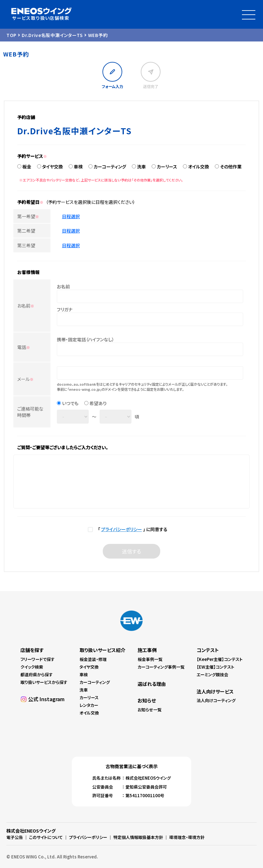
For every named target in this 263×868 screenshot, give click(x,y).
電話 (24, 347)
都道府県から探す (37, 675)
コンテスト (208, 650)
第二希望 (26, 231)
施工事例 (147, 650)
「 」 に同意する (132, 529)
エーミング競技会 (212, 675)
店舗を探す (32, 650)
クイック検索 (32, 667)
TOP (11, 35)
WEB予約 (98, 35)
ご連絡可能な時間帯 (30, 412)
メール (25, 379)
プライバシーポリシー (122, 529)
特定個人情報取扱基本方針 (138, 837)
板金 (27, 167)
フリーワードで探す (38, 659)
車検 (78, 167)
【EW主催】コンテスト (215, 667)
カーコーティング (110, 167)
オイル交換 (199, 167)
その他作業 (231, 167)
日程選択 (71, 216)
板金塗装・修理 (93, 659)
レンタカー (89, 705)
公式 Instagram (46, 699)
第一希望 (28, 216)
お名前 (26, 306)
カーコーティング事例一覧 (161, 667)
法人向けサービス (215, 691)
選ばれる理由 (152, 684)
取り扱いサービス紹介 (102, 650)
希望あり (98, 403)
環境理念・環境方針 (187, 837)
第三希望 (26, 245)
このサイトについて (46, 837)
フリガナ (65, 309)
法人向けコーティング (216, 700)
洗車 (141, 167)
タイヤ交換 (53, 167)
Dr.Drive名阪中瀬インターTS (52, 35)
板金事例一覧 (150, 659)
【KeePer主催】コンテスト (220, 659)
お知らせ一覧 (150, 710)
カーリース (167, 167)
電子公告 (15, 837)
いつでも (70, 403)
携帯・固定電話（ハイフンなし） (86, 339)
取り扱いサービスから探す (44, 682)
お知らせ (147, 700)
